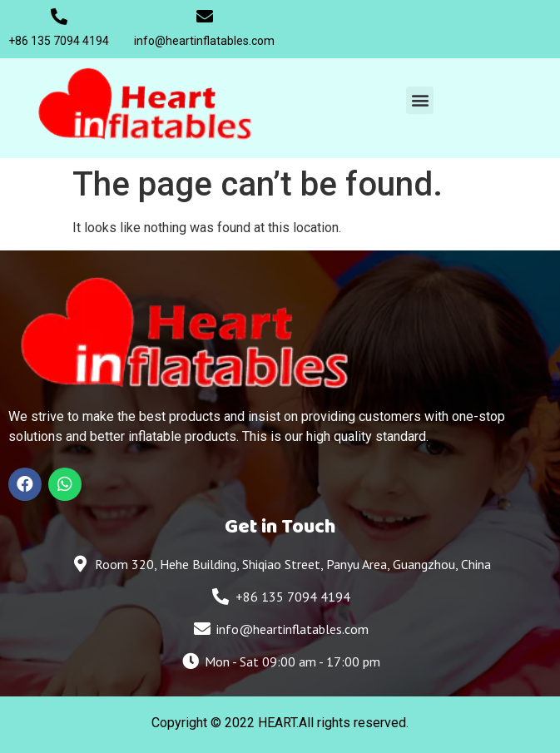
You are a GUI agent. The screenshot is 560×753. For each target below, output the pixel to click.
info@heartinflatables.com (204, 41)
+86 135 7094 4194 (59, 41)
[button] (420, 100)
